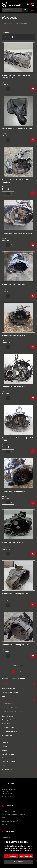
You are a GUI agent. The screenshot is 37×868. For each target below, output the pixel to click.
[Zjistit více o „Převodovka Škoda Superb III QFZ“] (33, 605)
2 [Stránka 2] (17, 672)
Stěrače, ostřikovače (9, 720)
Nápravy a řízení (8, 769)
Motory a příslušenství (10, 762)
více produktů (19, 665)
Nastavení (18, 862)
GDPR (4, 818)
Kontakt (5, 824)
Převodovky (6, 700)
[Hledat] (25, 10)
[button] (33, 89)
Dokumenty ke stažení (10, 821)
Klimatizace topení (9, 754)
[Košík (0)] (33, 4)
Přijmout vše (11, 856)
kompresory (6, 724)
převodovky (8, 704)
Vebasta (5, 743)
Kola (3, 758)
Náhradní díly (7, 684)
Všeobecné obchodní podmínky (13, 815)
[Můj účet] (28, 4)
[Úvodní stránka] (12, 4)
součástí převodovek (11, 708)
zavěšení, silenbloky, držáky (13, 711)
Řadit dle (5, 33)
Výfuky (4, 750)
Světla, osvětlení (8, 735)
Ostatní (5, 766)
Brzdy (4, 696)
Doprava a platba (8, 812)
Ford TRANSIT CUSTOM (10, 731)
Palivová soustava (8, 688)
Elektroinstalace (7, 716)
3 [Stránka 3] (20, 672)
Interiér (4, 739)
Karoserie (5, 746)
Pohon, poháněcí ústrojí (10, 692)
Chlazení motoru (8, 727)
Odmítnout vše (26, 856)
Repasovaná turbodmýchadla (13, 678)
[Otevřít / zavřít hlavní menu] (33, 10)
